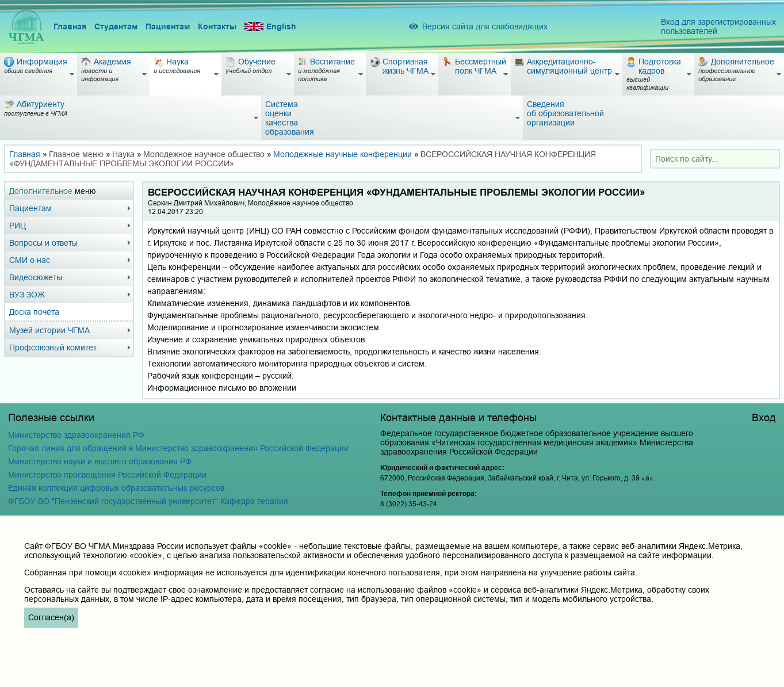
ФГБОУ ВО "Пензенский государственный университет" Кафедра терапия (148, 501)
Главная (70, 26)
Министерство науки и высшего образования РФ (100, 461)
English (270, 27)
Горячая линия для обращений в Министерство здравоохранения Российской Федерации (178, 448)
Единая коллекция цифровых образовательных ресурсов (116, 488)
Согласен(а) (51, 617)
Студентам (116, 26)
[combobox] (715, 159)
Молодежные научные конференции (343, 154)
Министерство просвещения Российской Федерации (107, 475)
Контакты (217, 26)
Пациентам (168, 26)
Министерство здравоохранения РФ (76, 435)
